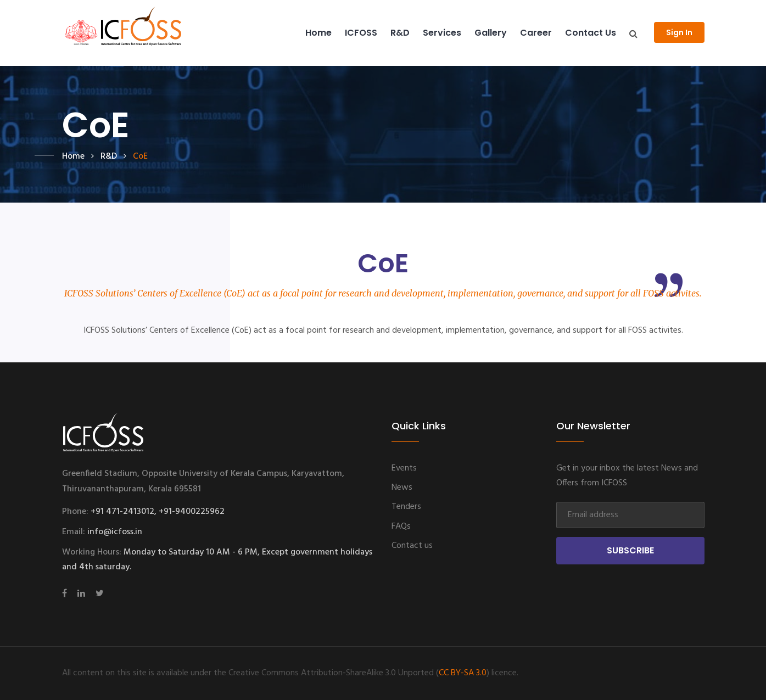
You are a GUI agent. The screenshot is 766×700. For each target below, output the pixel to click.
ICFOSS (361, 33)
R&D (400, 33)
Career (536, 33)
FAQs (401, 527)
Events (404, 468)
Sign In (679, 32)
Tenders (406, 507)
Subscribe (630, 550)
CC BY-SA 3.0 (463, 673)
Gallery (491, 33)
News (402, 488)
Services (442, 33)
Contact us (591, 33)
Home (318, 33)
